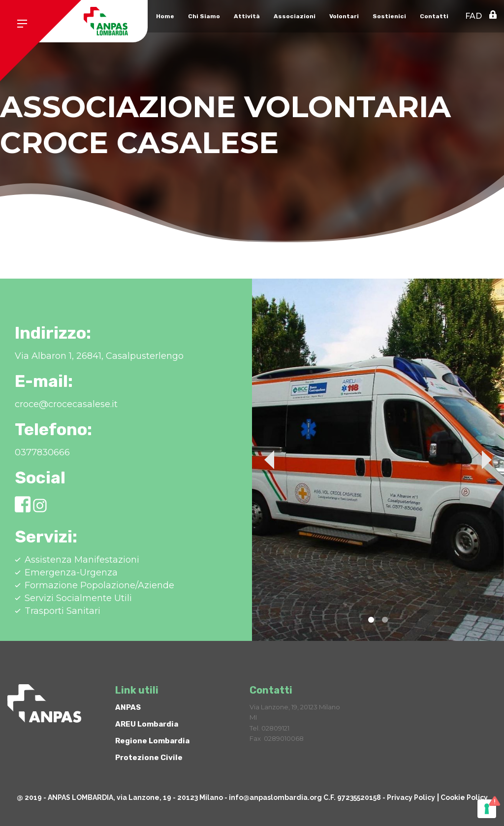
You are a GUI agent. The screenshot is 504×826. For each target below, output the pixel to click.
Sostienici (389, 16)
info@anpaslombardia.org (275, 797)
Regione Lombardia (152, 741)
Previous (269, 460)
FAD (473, 16)
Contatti (434, 16)
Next (487, 460)
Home (165, 16)
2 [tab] (385, 620)
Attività (247, 16)
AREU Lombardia (147, 724)
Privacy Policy (411, 797)
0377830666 (42, 452)
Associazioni (295, 16)
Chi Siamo (204, 16)
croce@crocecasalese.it (66, 404)
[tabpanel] (378, 460)
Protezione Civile (149, 758)
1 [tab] (371, 620)
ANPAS (128, 707)
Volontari (344, 16)
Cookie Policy (464, 797)
